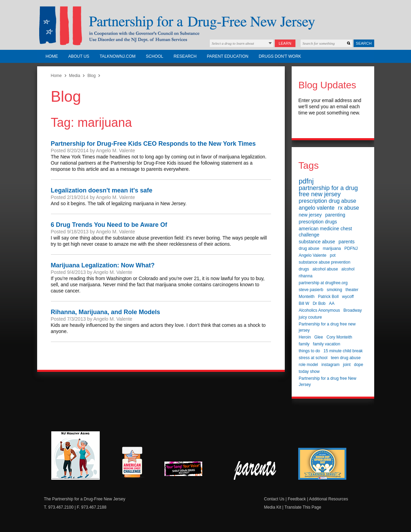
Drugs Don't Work (280, 56)
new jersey (310, 215)
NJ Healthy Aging (75, 456)
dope (359, 365)
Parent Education (228, 56)
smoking (334, 290)
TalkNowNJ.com (118, 56)
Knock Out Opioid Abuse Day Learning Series (322, 464)
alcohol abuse (325, 269)
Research (185, 56)
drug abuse (309, 248)
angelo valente (317, 208)
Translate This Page (303, 507)
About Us (79, 56)
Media (75, 76)
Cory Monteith (339, 337)
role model (309, 365)
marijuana (332, 248)
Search (364, 43)
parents (347, 242)
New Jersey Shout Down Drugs (188, 471)
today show (309, 372)
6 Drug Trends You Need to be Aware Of (109, 225)
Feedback (297, 499)
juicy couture (310, 317)
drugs (304, 269)
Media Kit (273, 507)
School (155, 56)
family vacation (327, 344)
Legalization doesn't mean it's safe (102, 190)
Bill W (304, 303)
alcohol (348, 269)
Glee (319, 337)
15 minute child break (343, 351)
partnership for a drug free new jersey (328, 191)
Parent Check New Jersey (255, 470)
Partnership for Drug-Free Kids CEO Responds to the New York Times (153, 144)
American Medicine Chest (132, 463)
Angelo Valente (313, 255)
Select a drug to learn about (233, 43)
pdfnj (306, 181)
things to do (310, 351)
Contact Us (274, 499)
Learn (285, 43)
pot (333, 255)
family (304, 344)
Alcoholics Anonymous (320, 310)
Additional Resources (328, 499)
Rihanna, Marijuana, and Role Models (106, 312)
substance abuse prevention (325, 262)
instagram (331, 365)
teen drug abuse (346, 358)
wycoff (348, 297)
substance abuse (317, 242)
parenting (335, 215)
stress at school (313, 358)
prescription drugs (318, 222)
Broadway (353, 310)
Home (52, 56)
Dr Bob (319, 303)
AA (332, 303)
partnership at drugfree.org (323, 283)
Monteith (307, 297)
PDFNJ (351, 248)
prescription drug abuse (328, 201)
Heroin (305, 337)
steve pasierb (311, 290)
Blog (91, 76)
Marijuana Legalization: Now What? (103, 265)
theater (352, 290)
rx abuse (349, 208)
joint (347, 365)
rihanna (306, 276)
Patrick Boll (328, 297)
